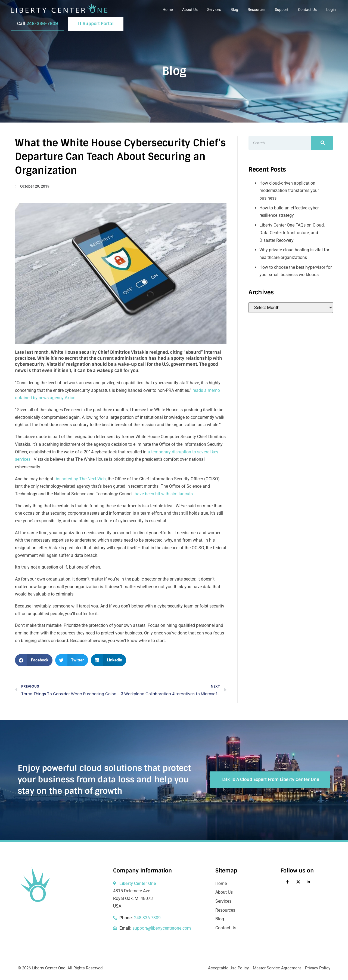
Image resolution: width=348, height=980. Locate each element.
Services (214, 10)
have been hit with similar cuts (164, 494)
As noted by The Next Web (81, 479)
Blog (234, 10)
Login (331, 10)
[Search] (322, 143)
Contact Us (307, 10)
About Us (190, 10)
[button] (34, 660)
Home (168, 10)
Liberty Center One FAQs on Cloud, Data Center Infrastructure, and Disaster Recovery (292, 233)
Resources (257, 10)
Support (282, 10)
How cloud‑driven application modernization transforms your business (289, 191)
